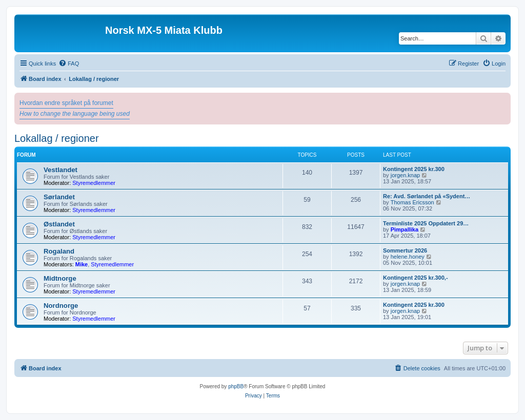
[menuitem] (69, 64)
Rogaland (59, 251)
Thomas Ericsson (412, 202)
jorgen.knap (406, 175)
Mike (82, 264)
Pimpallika (405, 229)
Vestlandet (60, 170)
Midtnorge (60, 278)
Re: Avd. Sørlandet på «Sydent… (427, 196)
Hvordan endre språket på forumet (66, 103)
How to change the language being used (75, 114)
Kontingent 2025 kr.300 (414, 169)
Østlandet (59, 224)
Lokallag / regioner (57, 138)
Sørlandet (59, 197)
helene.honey (408, 257)
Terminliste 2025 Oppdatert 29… (426, 223)
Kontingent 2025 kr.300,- (416, 278)
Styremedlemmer (94, 183)
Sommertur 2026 (405, 250)
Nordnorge (61, 306)
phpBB (236, 386)
